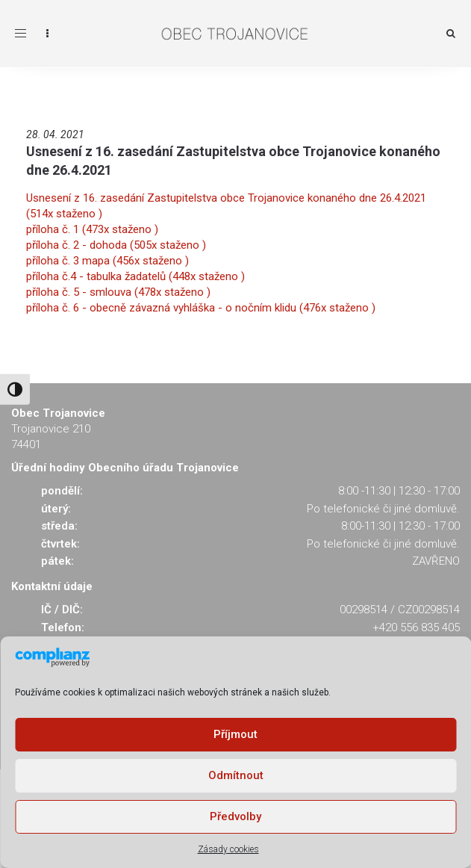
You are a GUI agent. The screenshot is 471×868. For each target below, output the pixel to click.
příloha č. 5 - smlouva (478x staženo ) (118, 292)
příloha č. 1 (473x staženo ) (92, 229)
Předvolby (235, 816)
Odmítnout (236, 775)
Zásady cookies (228, 849)
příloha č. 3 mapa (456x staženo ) (107, 261)
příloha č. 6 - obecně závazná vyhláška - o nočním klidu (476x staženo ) (201, 308)
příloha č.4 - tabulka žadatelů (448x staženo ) (135, 276)
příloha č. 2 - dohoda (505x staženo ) (116, 245)
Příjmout (235, 734)
